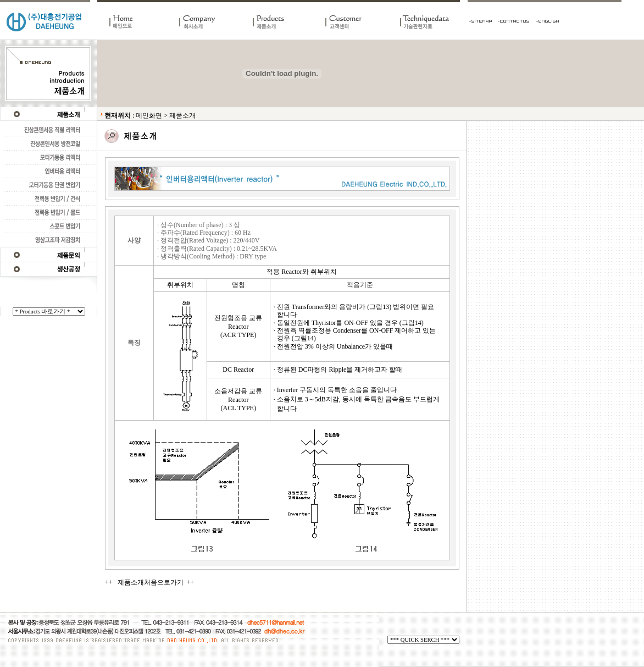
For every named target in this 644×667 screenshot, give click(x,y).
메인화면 (149, 115)
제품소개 (182, 115)
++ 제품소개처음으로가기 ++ (149, 582)
